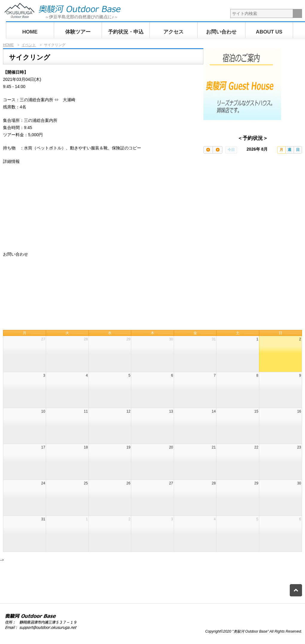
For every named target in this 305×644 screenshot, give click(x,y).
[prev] (208, 150)
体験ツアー (78, 32)
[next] (217, 150)
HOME (30, 32)
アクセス (173, 32)
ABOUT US (269, 32)
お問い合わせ (221, 32)
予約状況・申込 (126, 32)
